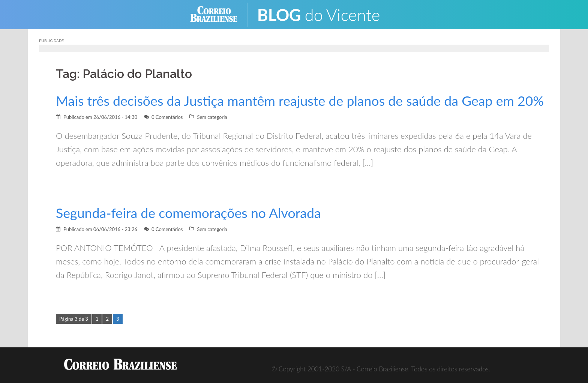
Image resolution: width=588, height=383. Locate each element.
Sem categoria (212, 117)
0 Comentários (167, 117)
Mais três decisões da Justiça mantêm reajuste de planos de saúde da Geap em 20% (300, 101)
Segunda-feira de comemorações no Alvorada (188, 213)
